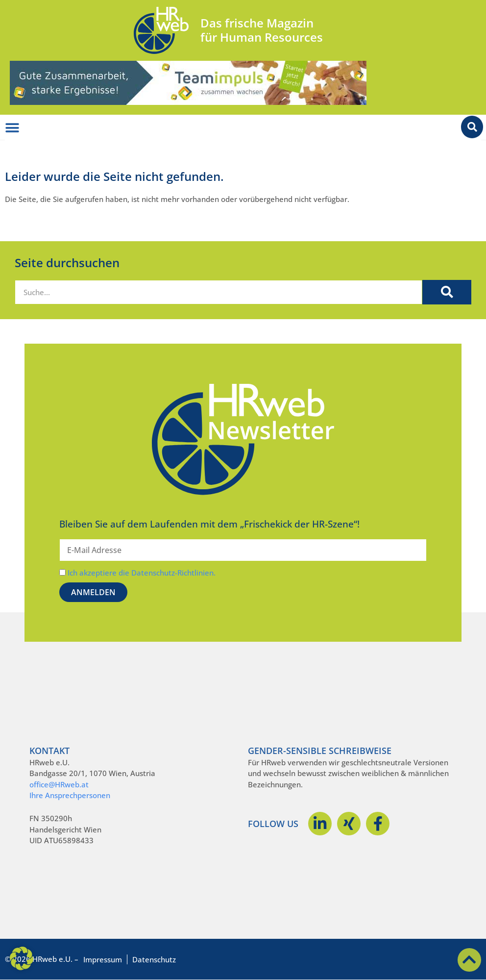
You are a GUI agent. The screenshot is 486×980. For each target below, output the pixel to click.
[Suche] (447, 292)
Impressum (103, 959)
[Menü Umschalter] (12, 128)
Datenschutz (154, 959)
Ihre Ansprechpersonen (70, 795)
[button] (22, 958)
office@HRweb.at (59, 784)
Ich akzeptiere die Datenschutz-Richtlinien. (142, 573)
